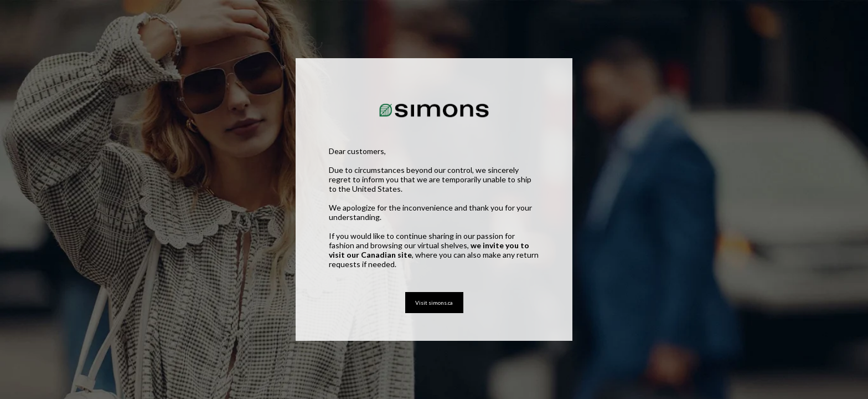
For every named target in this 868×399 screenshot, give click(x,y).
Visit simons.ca (434, 303)
